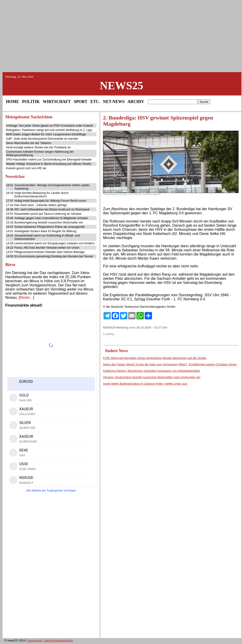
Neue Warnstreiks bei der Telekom (29, 143)
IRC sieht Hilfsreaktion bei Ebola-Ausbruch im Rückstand (52, 209)
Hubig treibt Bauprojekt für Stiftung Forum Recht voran (50, 201)
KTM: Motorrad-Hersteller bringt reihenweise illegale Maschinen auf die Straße (155, 358)
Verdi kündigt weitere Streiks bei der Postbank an (38, 147)
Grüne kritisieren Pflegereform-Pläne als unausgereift (49, 227)
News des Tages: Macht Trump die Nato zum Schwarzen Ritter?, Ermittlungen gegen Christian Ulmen (170, 364)
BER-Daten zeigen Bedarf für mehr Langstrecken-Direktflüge (46, 134)
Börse (10, 265)
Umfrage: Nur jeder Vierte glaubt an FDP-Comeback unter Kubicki (49, 126)
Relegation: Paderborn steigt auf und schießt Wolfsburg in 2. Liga (49, 130)
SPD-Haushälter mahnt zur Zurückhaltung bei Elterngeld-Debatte (49, 159)
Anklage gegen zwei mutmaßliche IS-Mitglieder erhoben (51, 218)
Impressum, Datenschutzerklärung (50, 640)
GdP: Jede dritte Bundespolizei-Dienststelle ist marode (42, 139)
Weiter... (26, 298)
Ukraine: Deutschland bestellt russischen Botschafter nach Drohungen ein (152, 377)
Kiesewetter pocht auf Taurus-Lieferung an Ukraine (48, 214)
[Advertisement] (121, 36)
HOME (12, 102)
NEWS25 (121, 86)
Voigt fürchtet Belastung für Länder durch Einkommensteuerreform (41, 195)
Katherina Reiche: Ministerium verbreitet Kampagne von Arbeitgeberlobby (151, 371)
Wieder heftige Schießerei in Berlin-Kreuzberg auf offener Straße (49, 164)
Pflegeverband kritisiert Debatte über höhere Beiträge (50, 252)
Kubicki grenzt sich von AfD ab (26, 168)
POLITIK (31, 102)
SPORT (80, 102)
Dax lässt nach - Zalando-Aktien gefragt (41, 205)
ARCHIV (136, 102)
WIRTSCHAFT (57, 102)
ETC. (95, 102)
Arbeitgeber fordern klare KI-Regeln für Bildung (45, 231)
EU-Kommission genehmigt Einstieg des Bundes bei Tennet (54, 256)
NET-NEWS (114, 102)
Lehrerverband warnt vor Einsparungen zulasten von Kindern (55, 243)
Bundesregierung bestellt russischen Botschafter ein (49, 222)
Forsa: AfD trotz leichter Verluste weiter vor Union (47, 248)
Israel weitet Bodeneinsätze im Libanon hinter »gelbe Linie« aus (145, 384)
